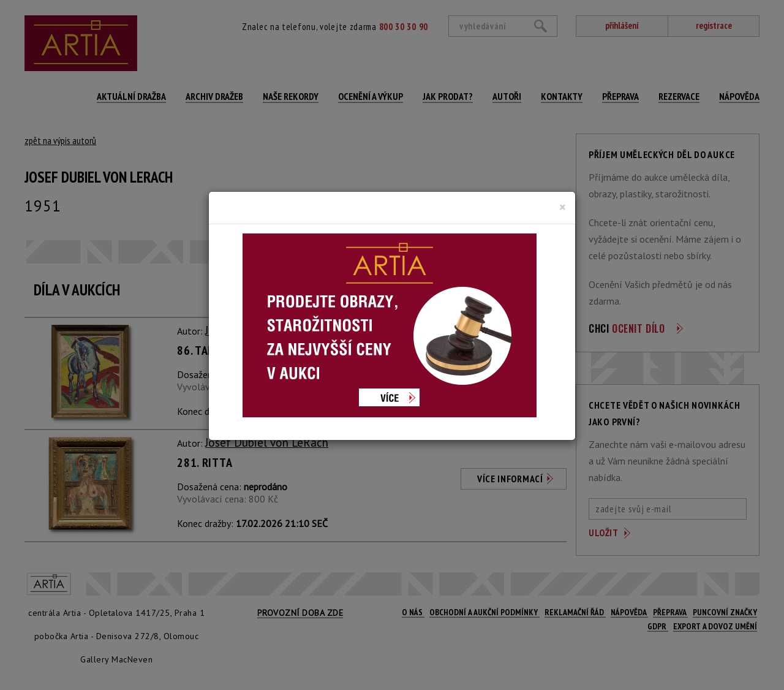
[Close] (563, 207)
